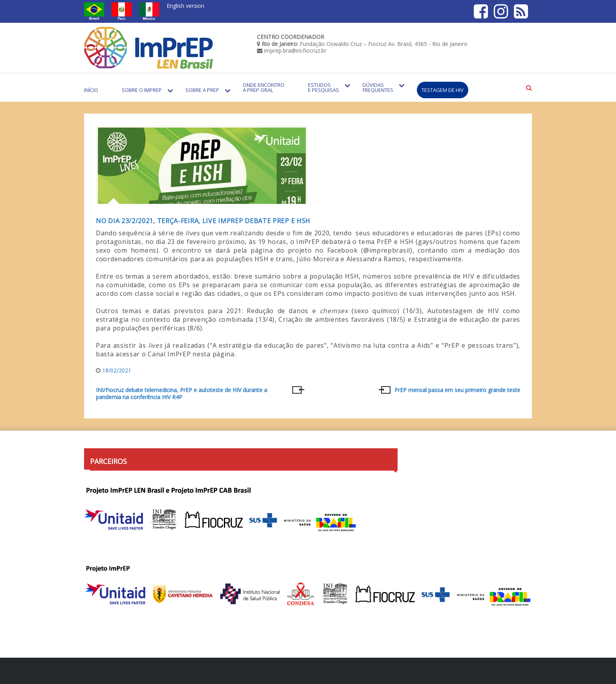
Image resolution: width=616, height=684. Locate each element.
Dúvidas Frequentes (378, 87)
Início (91, 90)
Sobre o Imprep (142, 90)
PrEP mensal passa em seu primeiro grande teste (457, 390)
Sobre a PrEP (202, 90)
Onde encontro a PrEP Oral (264, 87)
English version (185, 6)
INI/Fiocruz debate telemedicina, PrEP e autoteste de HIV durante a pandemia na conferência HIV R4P (181, 394)
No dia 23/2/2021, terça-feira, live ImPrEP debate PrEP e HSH (203, 221)
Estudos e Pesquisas (324, 87)
